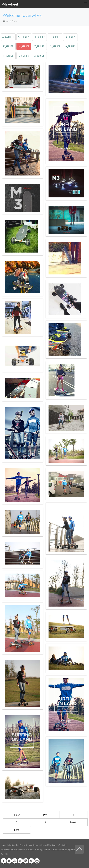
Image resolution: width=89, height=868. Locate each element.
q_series (24, 56)
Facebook (4, 861)
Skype (31, 861)
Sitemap (43, 845)
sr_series (39, 37)
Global (37, 861)
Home (6, 21)
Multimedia (13, 845)
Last (17, 830)
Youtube (15, 861)
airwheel (8, 37)
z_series (39, 46)
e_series (8, 46)
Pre (45, 815)
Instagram (26, 861)
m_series (24, 46)
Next (73, 822)
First (17, 815)
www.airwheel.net (17, 850)
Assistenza (33, 845)
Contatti (62, 845)
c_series (55, 46)
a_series (70, 46)
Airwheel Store (20, 861)
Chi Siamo (53, 845)
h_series (55, 37)
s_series (8, 56)
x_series (39, 56)
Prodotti (23, 845)
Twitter (9, 861)
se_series (24, 37)
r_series (70, 37)
